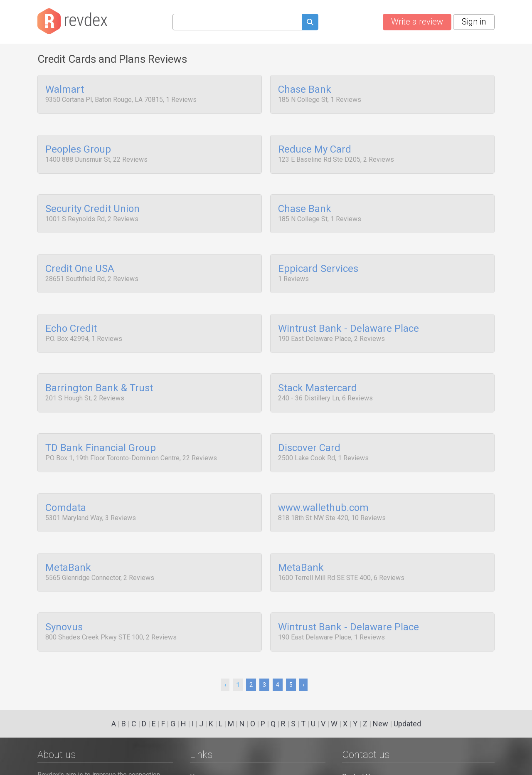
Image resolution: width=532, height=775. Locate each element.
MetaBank (68, 542)
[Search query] (237, 22)
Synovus (64, 598)
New (381, 724)
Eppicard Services (318, 259)
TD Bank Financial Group (101, 429)
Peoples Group (78, 146)
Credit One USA (80, 259)
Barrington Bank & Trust (99, 372)
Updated (407, 724)
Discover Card (309, 429)
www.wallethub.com (323, 485)
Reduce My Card (315, 146)
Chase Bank (305, 90)
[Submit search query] (310, 23)
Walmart (65, 90)
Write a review (417, 22)
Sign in (474, 22)
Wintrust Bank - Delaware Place (349, 316)
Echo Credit (71, 316)
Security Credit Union (92, 203)
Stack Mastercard (318, 372)
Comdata (66, 485)
